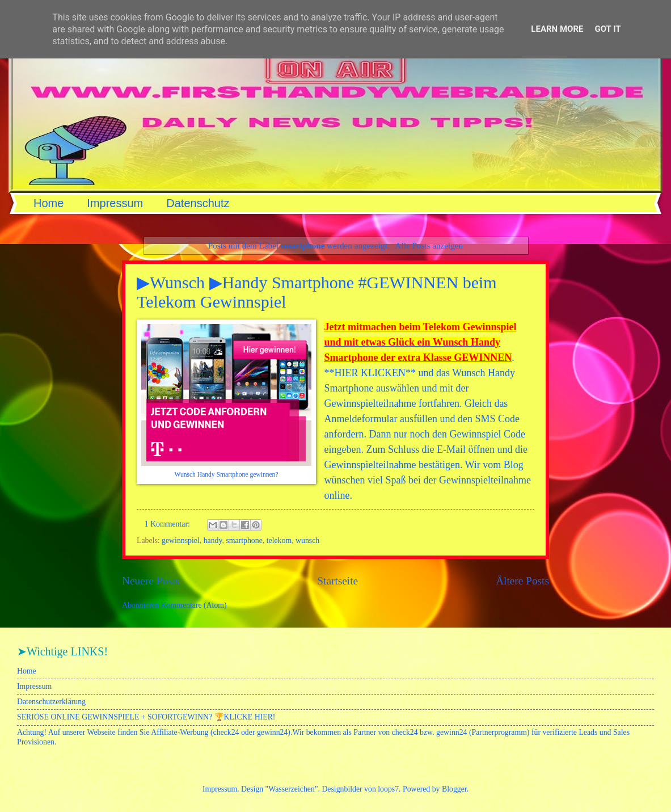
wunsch (307, 540)
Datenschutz (198, 203)
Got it (607, 29)
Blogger (454, 789)
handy (213, 540)
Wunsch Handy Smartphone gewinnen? (226, 475)
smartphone (244, 540)
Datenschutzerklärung (51, 702)
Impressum (115, 203)
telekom (279, 540)
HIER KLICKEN (370, 373)
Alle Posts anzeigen (429, 245)
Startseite (337, 581)
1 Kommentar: (168, 524)
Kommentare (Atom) (194, 605)
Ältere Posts (522, 581)
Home (48, 203)
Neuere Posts (151, 581)
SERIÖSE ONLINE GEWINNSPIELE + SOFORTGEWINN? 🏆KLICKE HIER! (146, 717)
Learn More (557, 29)
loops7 (388, 789)
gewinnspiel (181, 540)
